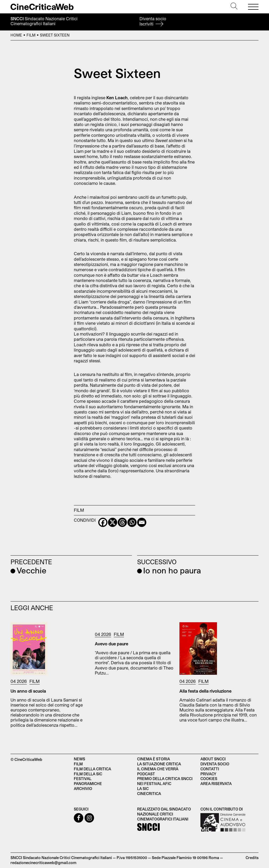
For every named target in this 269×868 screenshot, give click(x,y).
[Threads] (122, 522)
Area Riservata (216, 784)
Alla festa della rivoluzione (205, 691)
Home (16, 35)
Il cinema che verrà (158, 769)
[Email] (142, 522)
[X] (113, 522)
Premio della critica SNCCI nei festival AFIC (165, 781)
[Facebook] (103, 522)
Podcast (146, 774)
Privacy (208, 774)
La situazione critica (159, 764)
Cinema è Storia (154, 759)
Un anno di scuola (28, 691)
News (79, 759)
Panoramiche (88, 784)
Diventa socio (153, 21)
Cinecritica (149, 794)
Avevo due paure (112, 644)
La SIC (143, 789)
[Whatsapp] (132, 522)
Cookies (209, 779)
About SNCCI (213, 759)
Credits (252, 858)
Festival (83, 779)
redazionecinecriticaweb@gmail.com (43, 863)
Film (31, 35)
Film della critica (92, 769)
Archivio (83, 789)
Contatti (210, 769)
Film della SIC (88, 774)
